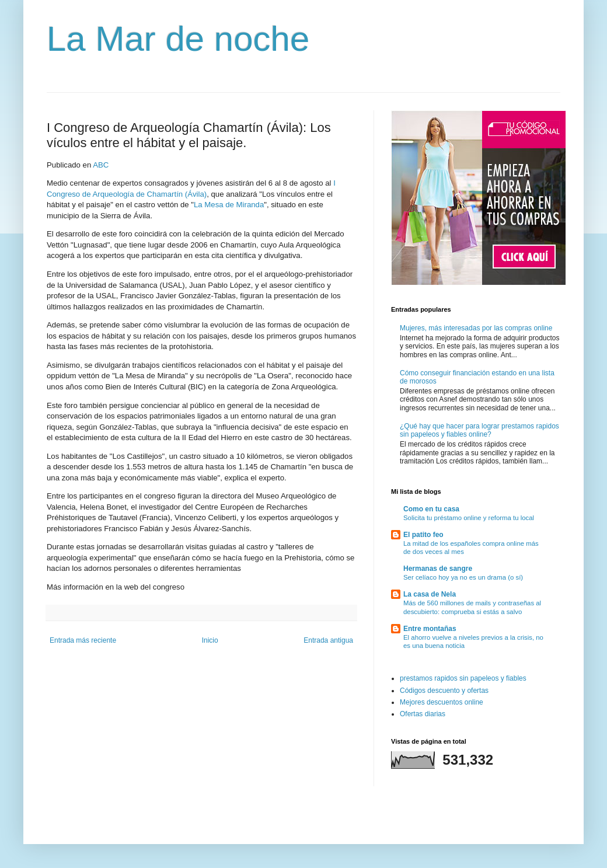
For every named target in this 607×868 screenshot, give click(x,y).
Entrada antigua (328, 640)
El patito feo (423, 535)
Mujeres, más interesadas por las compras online (476, 328)
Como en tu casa (431, 509)
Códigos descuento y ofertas (444, 691)
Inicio (210, 640)
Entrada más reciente (83, 640)
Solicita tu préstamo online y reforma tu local (469, 518)
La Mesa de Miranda (229, 205)
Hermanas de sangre (438, 569)
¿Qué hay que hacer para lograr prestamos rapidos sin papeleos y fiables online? (479, 430)
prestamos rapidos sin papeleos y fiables (463, 678)
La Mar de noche (178, 39)
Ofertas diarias (423, 714)
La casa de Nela (430, 594)
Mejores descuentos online (442, 702)
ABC (101, 165)
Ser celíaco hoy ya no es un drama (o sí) (463, 577)
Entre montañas (430, 629)
